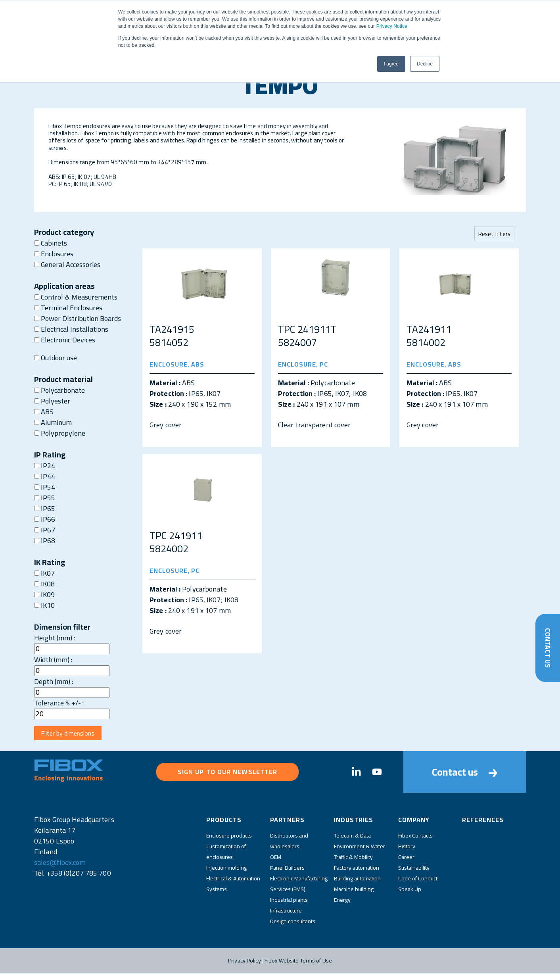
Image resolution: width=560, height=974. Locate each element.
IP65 (45, 508)
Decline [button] (425, 64)
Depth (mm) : (54, 681)
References (483, 820)
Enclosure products (229, 836)
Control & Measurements (76, 297)
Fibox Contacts (415, 836)
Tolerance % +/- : (59, 703)
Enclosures (54, 254)
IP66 (45, 519)
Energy (342, 901)
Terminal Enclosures (68, 308)
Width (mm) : (53, 660)
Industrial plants (289, 901)
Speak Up (410, 890)
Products (224, 820)
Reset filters (494, 234)
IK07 (44, 573)
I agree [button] (391, 64)
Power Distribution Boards (78, 318)
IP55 (45, 498)
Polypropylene (60, 433)
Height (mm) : (55, 638)
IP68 (45, 541)
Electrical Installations (71, 329)
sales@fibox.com (60, 863)
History (407, 847)
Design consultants (293, 922)
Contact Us (548, 647)
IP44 (45, 476)
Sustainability (414, 868)
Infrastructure (286, 911)
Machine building (354, 890)
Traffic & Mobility (353, 858)
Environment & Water (360, 847)
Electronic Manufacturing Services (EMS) (299, 885)
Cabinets (51, 243)
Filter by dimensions (69, 734)
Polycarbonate (59, 390)
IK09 (44, 595)
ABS (44, 412)
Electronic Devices (65, 340)
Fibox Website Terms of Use (298, 961)
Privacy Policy (245, 961)
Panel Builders (287, 868)
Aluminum (53, 422)
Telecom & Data (352, 836)
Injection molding (226, 868)
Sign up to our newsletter (228, 772)
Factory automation (357, 868)
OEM (276, 858)
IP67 (45, 530)
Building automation (357, 879)
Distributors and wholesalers (289, 842)
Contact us (465, 773)
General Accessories (67, 264)
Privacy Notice (392, 26)
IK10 (44, 605)
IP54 (45, 487)
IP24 (45, 466)
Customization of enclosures (226, 852)
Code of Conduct (418, 879)
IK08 (44, 584)
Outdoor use (56, 358)
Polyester (52, 401)
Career (406, 858)
